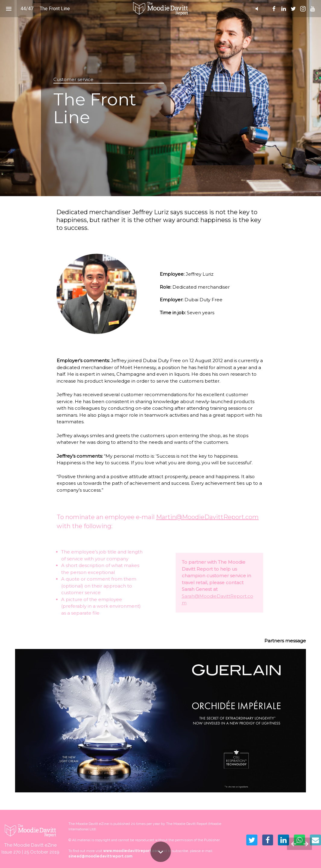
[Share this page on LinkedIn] (283, 840)
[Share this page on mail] (315, 840)
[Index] (9, 9)
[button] (160, 9)
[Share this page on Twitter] (252, 840)
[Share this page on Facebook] (268, 840)
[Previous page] (293, 844)
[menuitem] (274, 9)
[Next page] (306, 844)
